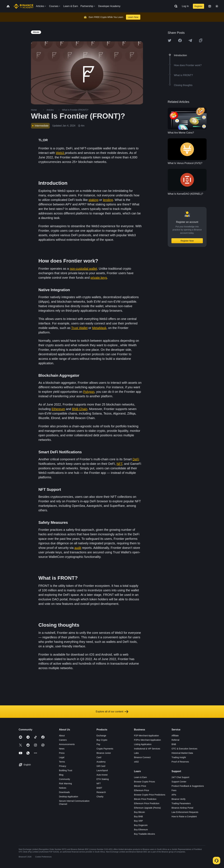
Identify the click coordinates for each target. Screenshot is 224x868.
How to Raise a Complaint (184, 816)
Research (101, 792)
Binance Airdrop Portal (182, 808)
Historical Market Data (182, 753)
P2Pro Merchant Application (148, 740)
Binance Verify (179, 799)
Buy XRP (139, 821)
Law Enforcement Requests (185, 812)
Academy (101, 762)
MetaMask (99, 328)
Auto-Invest (102, 775)
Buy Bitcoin (140, 812)
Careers (63, 740)
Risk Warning (65, 784)
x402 (136, 762)
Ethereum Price (142, 790)
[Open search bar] (175, 6)
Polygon (89, 392)
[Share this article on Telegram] (190, 40)
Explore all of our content (112, 712)
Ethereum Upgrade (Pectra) (147, 808)
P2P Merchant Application (147, 736)
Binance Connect (142, 757)
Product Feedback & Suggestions (188, 786)
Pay (98, 744)
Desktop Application (69, 797)
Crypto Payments (105, 749)
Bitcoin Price (140, 786)
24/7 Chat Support (180, 777)
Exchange (101, 736)
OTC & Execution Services (184, 749)
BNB (174, 744)
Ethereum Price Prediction (147, 803)
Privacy (63, 766)
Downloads (64, 792)
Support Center (179, 782)
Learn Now (133, 17)
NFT (119, 464)
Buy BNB (139, 816)
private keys (99, 278)
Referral (175, 740)
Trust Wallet (79, 328)
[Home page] (24, 6)
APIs (174, 795)
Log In (185, 6)
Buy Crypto (102, 740)
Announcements (67, 744)
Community (64, 779)
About (62, 736)
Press (62, 753)
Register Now (187, 241)
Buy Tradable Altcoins (145, 834)
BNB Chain (80, 409)
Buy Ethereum (141, 830)
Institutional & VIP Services (147, 749)
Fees (174, 790)
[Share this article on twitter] (170, 40)
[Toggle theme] (217, 6)
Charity (100, 797)
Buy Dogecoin (141, 825)
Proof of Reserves (180, 762)
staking (93, 200)
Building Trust (66, 770)
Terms (62, 762)
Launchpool (102, 770)
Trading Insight (179, 757)
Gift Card (101, 766)
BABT (99, 788)
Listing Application (143, 744)
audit (78, 548)
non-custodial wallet (83, 269)
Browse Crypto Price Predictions (150, 795)
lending (108, 200)
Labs (136, 753)
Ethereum (58, 409)
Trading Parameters (181, 803)
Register (198, 6)
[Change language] (210, 6)
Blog (61, 775)
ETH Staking (103, 779)
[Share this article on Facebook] (180, 40)
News (62, 749)
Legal (62, 757)
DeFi (136, 459)
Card (99, 757)
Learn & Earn (141, 777)
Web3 (60, 153)
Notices (63, 788)
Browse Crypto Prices (145, 782)
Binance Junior (104, 753)
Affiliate (175, 736)
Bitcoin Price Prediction (145, 799)
